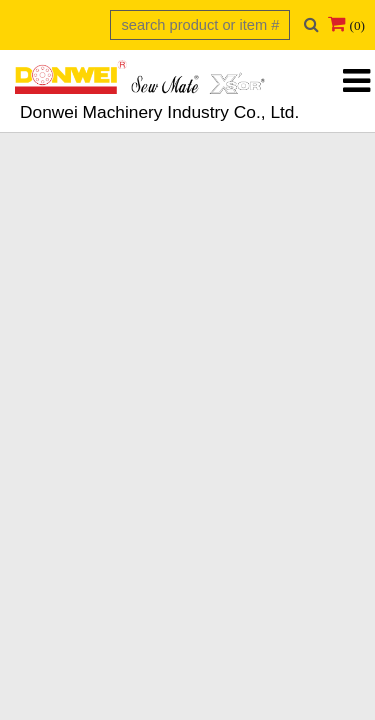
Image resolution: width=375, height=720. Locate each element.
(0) (357, 25)
